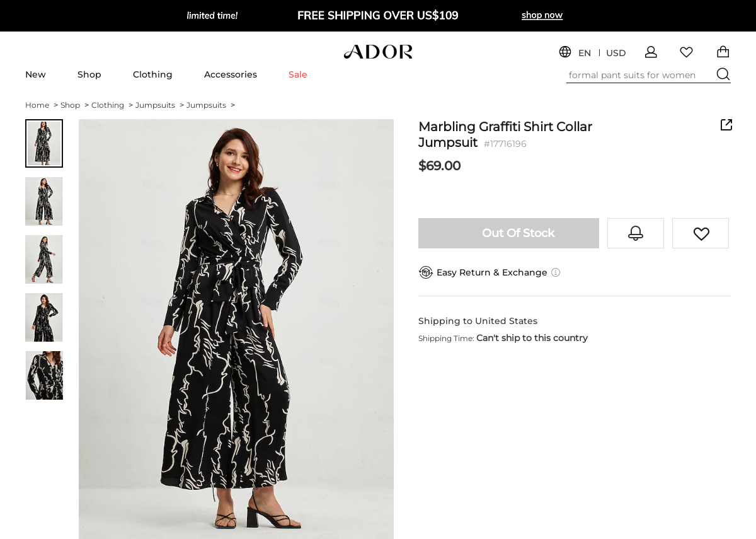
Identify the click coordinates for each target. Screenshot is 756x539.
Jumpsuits (160, 105)
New (36, 74)
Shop (89, 74)
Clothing (153, 74)
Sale (298, 74)
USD (616, 53)
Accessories (231, 74)
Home (42, 105)
